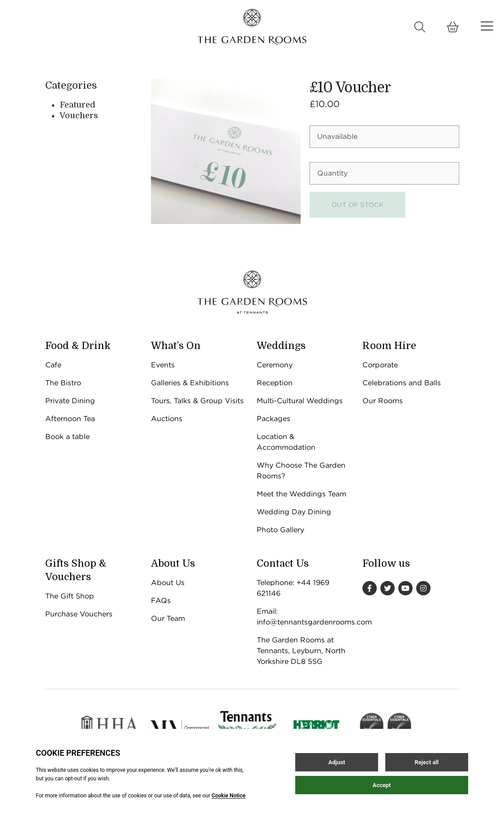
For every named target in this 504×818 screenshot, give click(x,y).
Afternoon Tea (70, 419)
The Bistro (63, 383)
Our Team (168, 618)
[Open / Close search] (420, 27)
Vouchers (79, 116)
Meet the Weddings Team (302, 494)
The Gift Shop (70, 596)
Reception (275, 383)
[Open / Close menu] (487, 26)
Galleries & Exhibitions (190, 383)
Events (163, 365)
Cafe (53, 365)
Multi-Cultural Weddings (300, 401)
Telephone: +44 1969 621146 (293, 588)
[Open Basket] (453, 27)
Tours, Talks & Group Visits (197, 401)
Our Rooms (383, 401)
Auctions (167, 419)
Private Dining (70, 401)
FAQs (161, 601)
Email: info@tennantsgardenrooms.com (305, 617)
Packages (274, 419)
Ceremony (275, 365)
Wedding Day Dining (294, 512)
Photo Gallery (280, 530)
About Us (168, 583)
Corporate (380, 365)
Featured (78, 105)
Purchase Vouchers (79, 614)
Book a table (67, 437)
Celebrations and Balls (402, 383)
